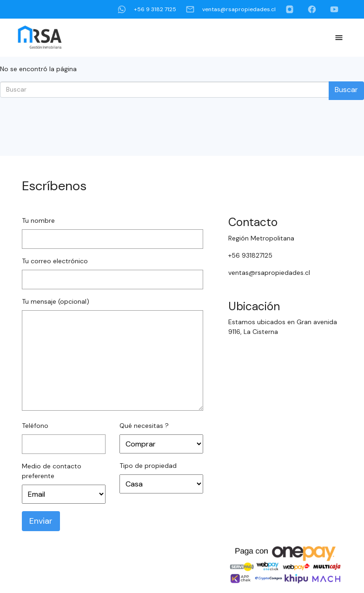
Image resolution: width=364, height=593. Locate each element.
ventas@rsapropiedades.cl (231, 9)
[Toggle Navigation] (339, 38)
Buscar (346, 90)
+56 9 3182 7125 (147, 9)
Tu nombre (38, 220)
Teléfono (35, 426)
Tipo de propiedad (148, 466)
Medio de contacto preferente (52, 471)
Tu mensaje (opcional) (56, 301)
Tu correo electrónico (55, 261)
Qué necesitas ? (144, 426)
